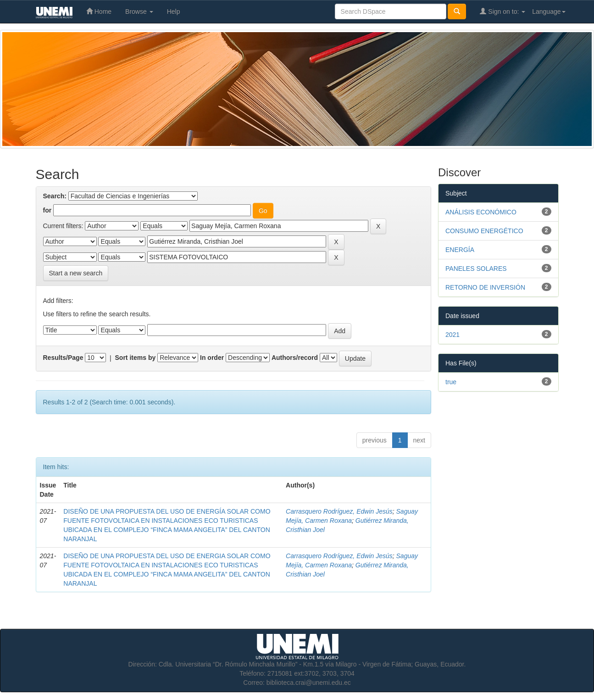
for (47, 210)
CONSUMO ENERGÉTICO (484, 231)
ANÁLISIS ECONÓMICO (481, 212)
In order (212, 358)
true (451, 382)
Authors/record (295, 358)
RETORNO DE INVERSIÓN (485, 287)
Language (549, 11)
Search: (55, 196)
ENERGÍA (460, 250)
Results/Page (63, 358)
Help (174, 11)
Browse (139, 11)
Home (99, 11)
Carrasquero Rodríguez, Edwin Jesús (339, 511)
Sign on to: (502, 11)
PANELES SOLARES (476, 269)
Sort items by (136, 358)
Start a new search (76, 273)
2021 (452, 335)
